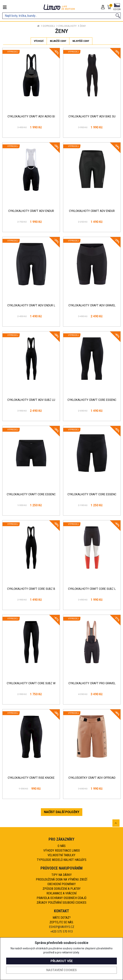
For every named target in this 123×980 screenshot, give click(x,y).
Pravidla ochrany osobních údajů (61, 898)
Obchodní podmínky (62, 884)
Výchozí (39, 41)
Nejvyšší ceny (81, 41)
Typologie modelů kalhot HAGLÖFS (62, 860)
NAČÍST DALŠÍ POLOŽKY (62, 812)
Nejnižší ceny (58, 41)
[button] (117, 7)
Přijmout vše (62, 961)
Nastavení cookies (61, 970)
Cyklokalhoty (67, 26)
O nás (62, 846)
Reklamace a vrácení (61, 893)
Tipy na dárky (62, 875)
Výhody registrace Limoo (62, 851)
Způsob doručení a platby (62, 889)
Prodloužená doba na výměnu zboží (61, 879)
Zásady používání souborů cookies (61, 903)
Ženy (83, 26)
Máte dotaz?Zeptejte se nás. (62, 920)
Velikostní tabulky (61, 855)
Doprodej (49, 26)
